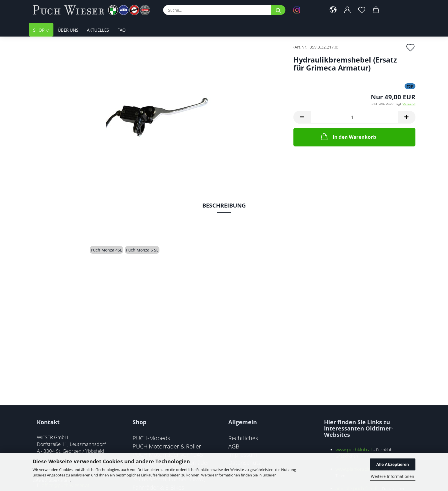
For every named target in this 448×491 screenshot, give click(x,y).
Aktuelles (98, 30)
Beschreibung (224, 205)
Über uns (68, 30)
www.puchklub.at (354, 449)
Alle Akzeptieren (393, 464)
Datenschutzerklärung (51, 480)
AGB (234, 446)
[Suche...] (278, 10)
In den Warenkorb (348, 136)
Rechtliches (243, 438)
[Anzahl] (354, 117)
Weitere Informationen (393, 476)
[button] (333, 10)
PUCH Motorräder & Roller (167, 446)
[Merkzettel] (362, 10)
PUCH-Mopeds (151, 438)
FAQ (122, 30)
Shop (39, 30)
